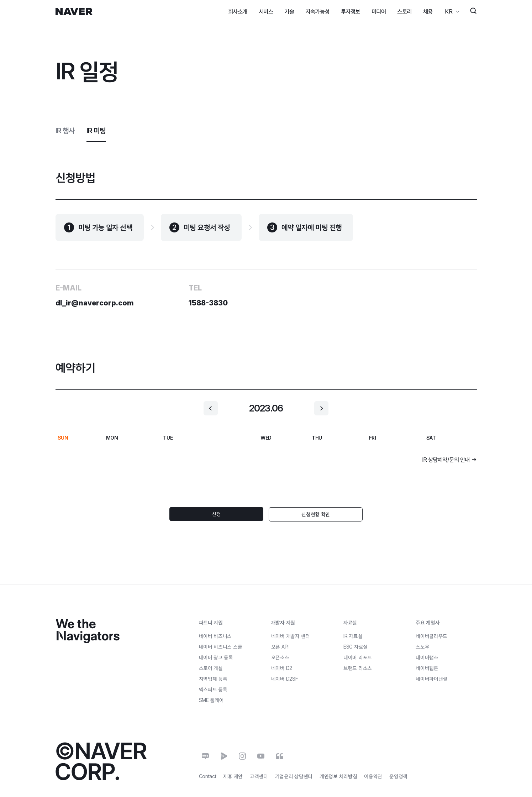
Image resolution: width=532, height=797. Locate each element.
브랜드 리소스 (358, 668)
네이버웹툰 (427, 668)
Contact (208, 776)
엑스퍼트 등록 (213, 689)
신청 (225, 514)
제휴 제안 (233, 776)
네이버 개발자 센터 (291, 635)
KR (448, 11)
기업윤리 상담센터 (294, 776)
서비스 (266, 11)
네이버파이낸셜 (431, 678)
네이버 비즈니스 (215, 635)
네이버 (282, 667)
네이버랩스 (427, 657)
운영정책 (398, 776)
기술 (289, 11)
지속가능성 (317, 11)
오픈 (280, 646)
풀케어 (211, 700)
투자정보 (351, 11)
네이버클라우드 (431, 636)
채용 (428, 11)
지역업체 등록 (213, 678)
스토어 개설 (211, 667)
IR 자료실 (353, 636)
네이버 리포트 (358, 657)
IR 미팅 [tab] (96, 131)
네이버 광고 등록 (216, 657)
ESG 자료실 (355, 646)
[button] (211, 408)
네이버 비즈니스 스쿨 (221, 646)
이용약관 (373, 776)
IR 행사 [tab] (65, 131)
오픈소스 (280, 657)
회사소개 (238, 11)
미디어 (379, 11)
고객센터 (259, 776)
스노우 (422, 646)
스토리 (404, 11)
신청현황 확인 (307, 514)
